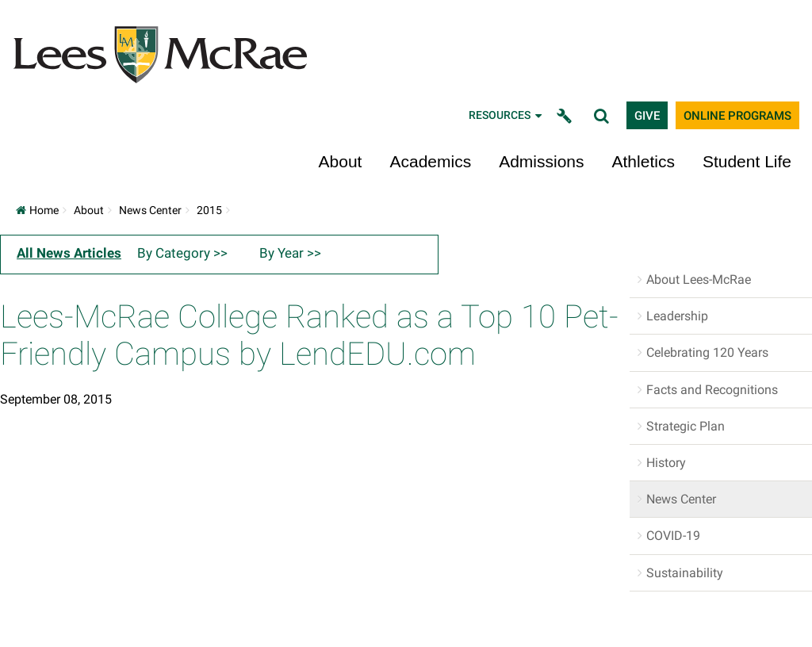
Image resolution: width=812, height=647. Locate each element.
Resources (507, 115)
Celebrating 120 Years (707, 352)
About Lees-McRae (699, 279)
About (341, 161)
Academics (430, 161)
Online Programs (737, 116)
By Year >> (290, 253)
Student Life (747, 161)
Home (37, 210)
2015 (209, 210)
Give (647, 116)
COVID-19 (673, 536)
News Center (150, 210)
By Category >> (182, 253)
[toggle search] (603, 115)
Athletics (643, 161)
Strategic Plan (686, 426)
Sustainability (685, 573)
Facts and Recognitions (712, 390)
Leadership (677, 316)
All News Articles (69, 253)
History (666, 463)
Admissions (541, 161)
